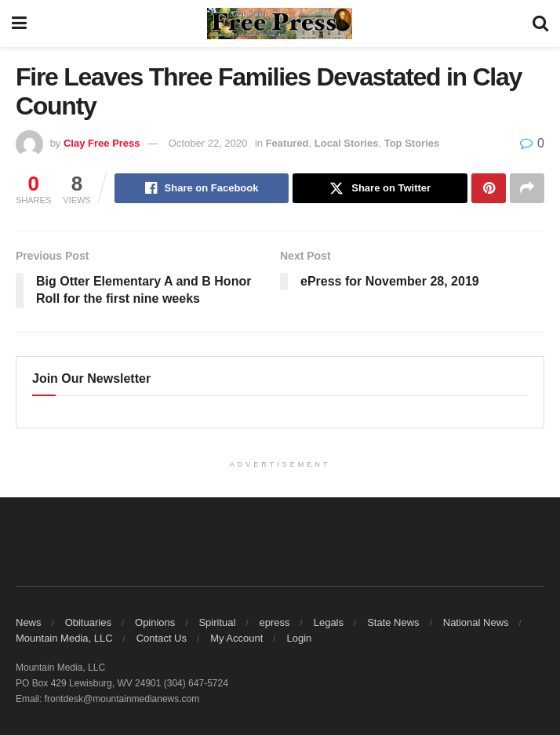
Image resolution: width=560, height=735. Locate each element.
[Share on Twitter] (380, 188)
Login (299, 638)
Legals (329, 622)
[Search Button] (540, 24)
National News (476, 622)
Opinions (155, 622)
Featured (287, 143)
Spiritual (217, 622)
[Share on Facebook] (202, 188)
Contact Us (162, 638)
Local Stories (347, 143)
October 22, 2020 (208, 143)
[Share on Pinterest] (489, 188)
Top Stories (412, 143)
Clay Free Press (102, 143)
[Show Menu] (19, 24)
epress (275, 622)
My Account (236, 638)
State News (393, 622)
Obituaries (88, 622)
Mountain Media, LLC (64, 638)
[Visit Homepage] (280, 24)
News (29, 622)
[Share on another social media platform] (527, 188)
